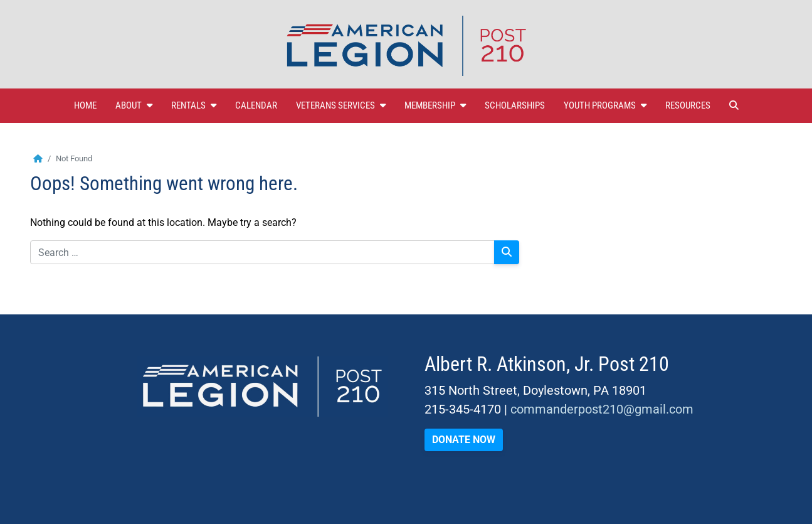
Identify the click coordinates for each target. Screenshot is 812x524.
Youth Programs (605, 105)
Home (85, 105)
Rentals (194, 105)
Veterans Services (341, 105)
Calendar (256, 105)
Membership (435, 105)
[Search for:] (262, 252)
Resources (688, 105)
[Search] (507, 252)
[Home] (38, 158)
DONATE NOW (464, 440)
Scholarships (515, 105)
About (134, 105)
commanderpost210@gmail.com (602, 409)
